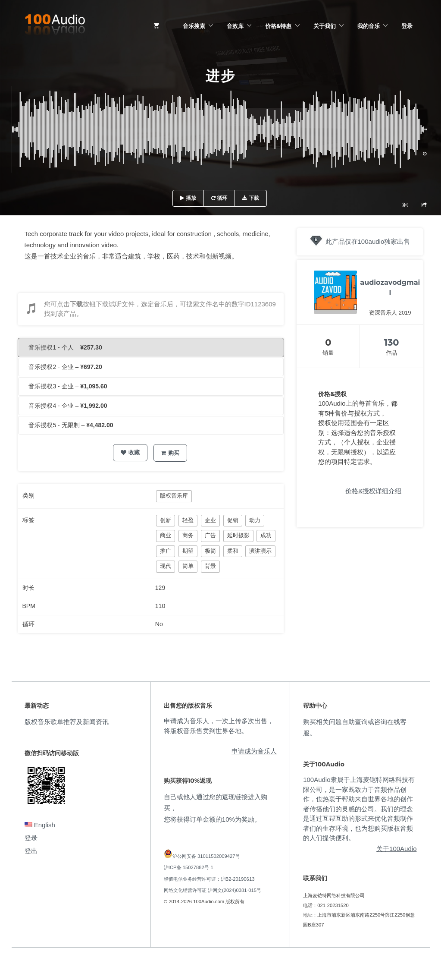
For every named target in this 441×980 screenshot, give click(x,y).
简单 (188, 566)
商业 (166, 535)
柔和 (233, 551)
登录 (407, 26)
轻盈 (188, 520)
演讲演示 (260, 551)
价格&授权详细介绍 (373, 491)
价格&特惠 (278, 26)
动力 (255, 520)
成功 (266, 535)
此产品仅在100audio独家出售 (368, 241)
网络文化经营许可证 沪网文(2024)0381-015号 (213, 890)
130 (392, 342)
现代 (166, 566)
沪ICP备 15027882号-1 (189, 867)
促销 (233, 520)
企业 (210, 520)
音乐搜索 (194, 26)
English (40, 825)
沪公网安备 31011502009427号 (206, 856)
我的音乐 (369, 26)
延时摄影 (238, 535)
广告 (210, 535)
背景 (210, 566)
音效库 (235, 26)
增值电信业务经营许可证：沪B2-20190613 (209, 879)
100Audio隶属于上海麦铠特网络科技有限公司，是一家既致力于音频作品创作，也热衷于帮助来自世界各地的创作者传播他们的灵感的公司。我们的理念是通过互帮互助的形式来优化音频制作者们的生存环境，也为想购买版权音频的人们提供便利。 (359, 809)
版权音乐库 (174, 496)
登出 (31, 851)
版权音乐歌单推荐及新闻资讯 (67, 722)
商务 (188, 535)
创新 (166, 520)
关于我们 (325, 26)
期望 (188, 551)
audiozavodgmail (390, 288)
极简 (210, 551)
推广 (166, 551)
